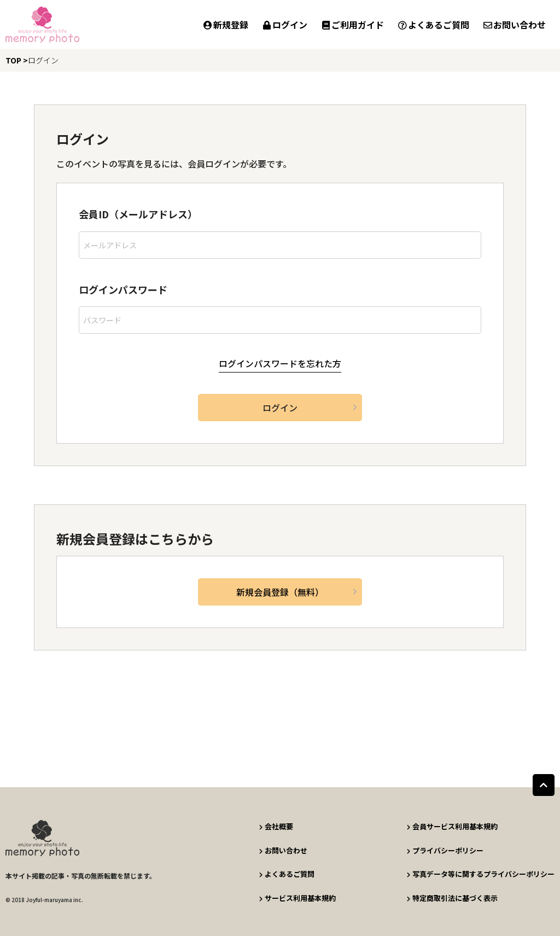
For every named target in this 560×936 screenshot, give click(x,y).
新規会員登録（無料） (280, 592)
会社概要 (276, 826)
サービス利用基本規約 (297, 897)
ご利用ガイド (352, 25)
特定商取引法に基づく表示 (452, 897)
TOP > (17, 60)
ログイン (284, 25)
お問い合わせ (514, 25)
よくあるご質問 (433, 25)
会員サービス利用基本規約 (452, 826)
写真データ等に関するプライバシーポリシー (480, 873)
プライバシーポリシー (445, 850)
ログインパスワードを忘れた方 (280, 363)
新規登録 (225, 25)
